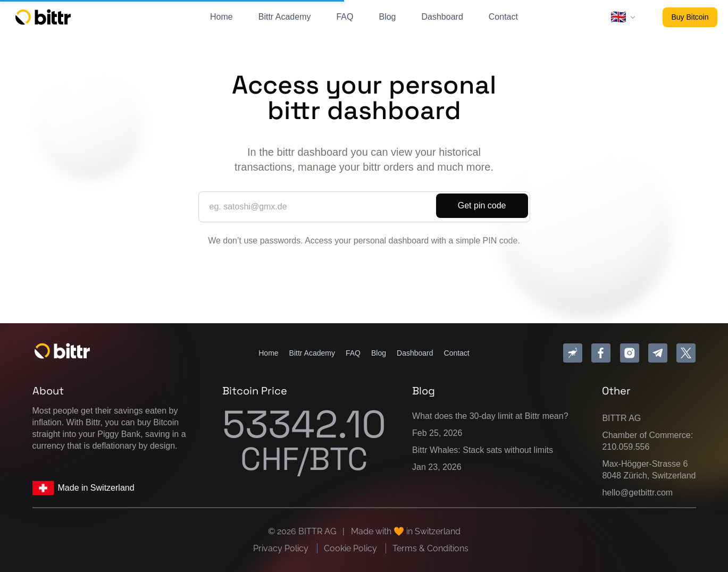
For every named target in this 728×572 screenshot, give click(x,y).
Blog (387, 17)
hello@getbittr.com (637, 493)
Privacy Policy (282, 548)
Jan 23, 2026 (437, 467)
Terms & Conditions (430, 548)
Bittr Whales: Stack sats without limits (483, 450)
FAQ (345, 17)
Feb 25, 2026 (437, 433)
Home (221, 17)
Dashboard (442, 17)
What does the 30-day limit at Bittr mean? (490, 416)
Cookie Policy (352, 548)
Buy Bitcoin (690, 17)
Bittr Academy (285, 17)
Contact (503, 17)
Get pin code (482, 205)
